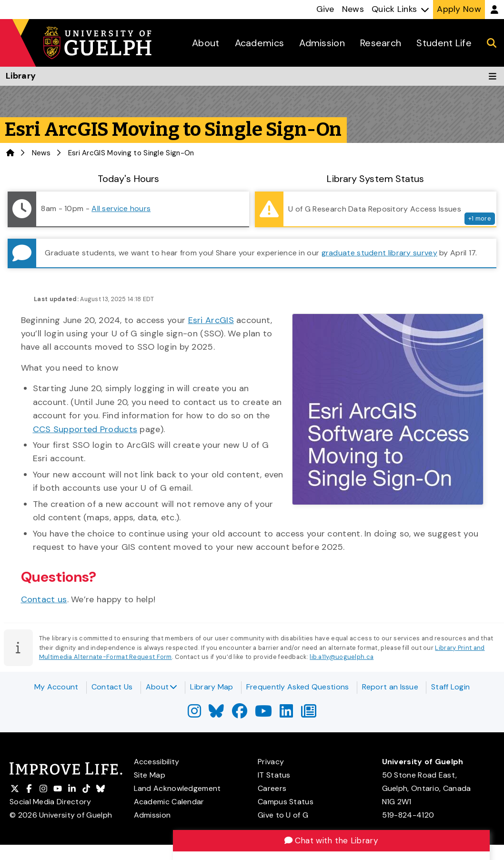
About (162, 687)
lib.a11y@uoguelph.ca (342, 657)
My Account (56, 687)
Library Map (212, 687)
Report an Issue (390, 687)
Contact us (44, 599)
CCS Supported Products (85, 429)
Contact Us (112, 687)
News (41, 153)
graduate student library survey (379, 253)
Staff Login (450, 687)
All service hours (121, 208)
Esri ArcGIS (211, 320)
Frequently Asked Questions (298, 687)
